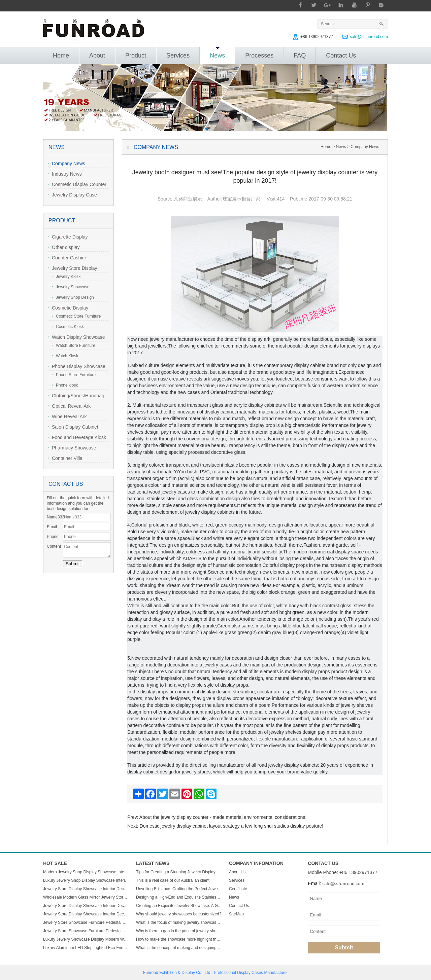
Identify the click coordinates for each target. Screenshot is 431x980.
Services (178, 56)
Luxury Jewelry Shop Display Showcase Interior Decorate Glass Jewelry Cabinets (86, 880)
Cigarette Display (68, 237)
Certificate (238, 889)
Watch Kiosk (65, 356)
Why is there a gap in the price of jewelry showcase (179, 931)
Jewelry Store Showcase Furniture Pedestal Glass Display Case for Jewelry (86, 922)
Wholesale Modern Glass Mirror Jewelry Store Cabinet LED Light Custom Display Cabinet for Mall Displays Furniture (86, 897)
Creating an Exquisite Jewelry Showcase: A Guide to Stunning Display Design (179, 906)
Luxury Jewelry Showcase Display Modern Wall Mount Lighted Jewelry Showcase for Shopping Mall (86, 939)
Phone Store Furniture (74, 375)
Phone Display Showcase (77, 366)
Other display (64, 247)
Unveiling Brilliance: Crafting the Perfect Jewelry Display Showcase (179, 889)
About (97, 56)
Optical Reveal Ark (69, 406)
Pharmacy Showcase (72, 448)
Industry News (65, 174)
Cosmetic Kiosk (68, 327)
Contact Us (341, 56)
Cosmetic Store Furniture (76, 316)
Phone (53, 537)
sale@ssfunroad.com (369, 37)
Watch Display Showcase (76, 337)
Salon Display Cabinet (73, 427)
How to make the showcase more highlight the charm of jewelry (179, 939)
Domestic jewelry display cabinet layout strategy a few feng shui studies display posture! (232, 826)
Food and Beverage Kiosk (77, 437)
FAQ (300, 56)
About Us (237, 872)
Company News (67, 164)
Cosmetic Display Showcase (68, 309)
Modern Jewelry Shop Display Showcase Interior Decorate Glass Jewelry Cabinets (86, 872)
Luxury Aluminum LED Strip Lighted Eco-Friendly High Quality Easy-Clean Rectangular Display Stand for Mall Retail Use (86, 948)
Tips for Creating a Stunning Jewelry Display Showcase (179, 872)
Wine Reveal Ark (67, 416)
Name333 (55, 517)
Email (52, 527)
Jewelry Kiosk (66, 277)
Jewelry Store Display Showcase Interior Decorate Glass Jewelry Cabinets (86, 889)
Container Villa (65, 458)
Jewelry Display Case (72, 195)
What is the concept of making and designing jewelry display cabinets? (179, 948)
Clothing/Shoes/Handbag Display (76, 396)
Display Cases (250, 973)
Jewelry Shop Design (73, 297)
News (217, 53)
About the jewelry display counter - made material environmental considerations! (223, 817)
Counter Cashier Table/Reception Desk (71, 259)
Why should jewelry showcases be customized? (179, 914)
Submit (344, 948)
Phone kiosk (65, 385)
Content (54, 546)
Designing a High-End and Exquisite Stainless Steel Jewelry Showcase (179, 897)
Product (136, 56)
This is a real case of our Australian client (173, 880)
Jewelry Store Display (73, 268)
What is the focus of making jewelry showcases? (179, 922)
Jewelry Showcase (71, 287)
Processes (259, 56)
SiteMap (236, 914)
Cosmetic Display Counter (77, 184)
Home (61, 56)
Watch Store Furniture (74, 346)
